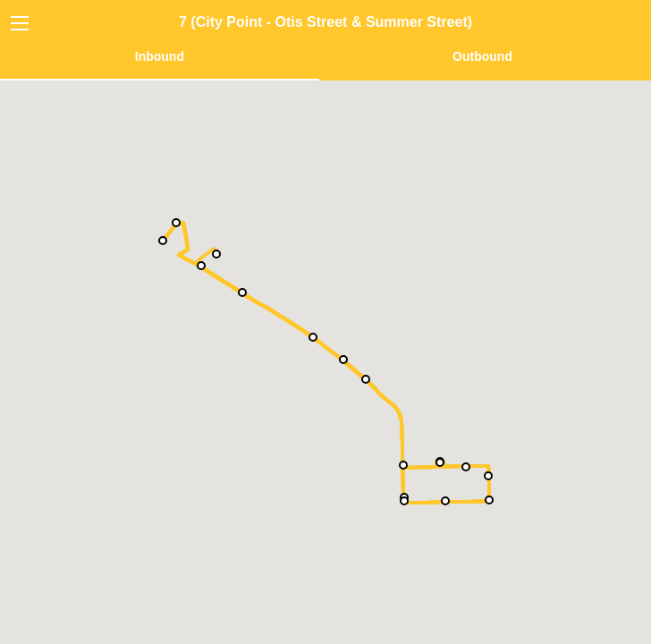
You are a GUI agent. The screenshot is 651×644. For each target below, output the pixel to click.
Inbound (160, 56)
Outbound (482, 56)
